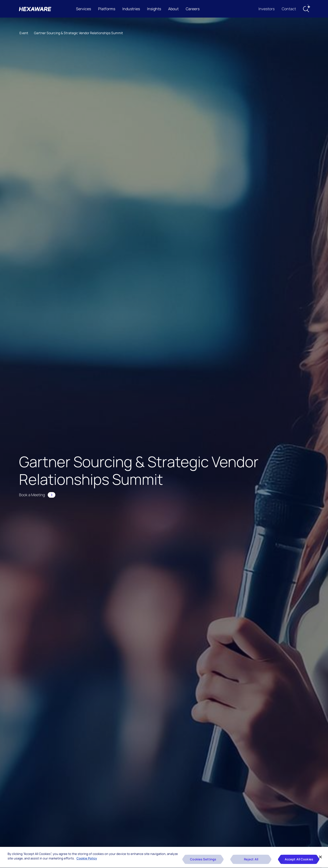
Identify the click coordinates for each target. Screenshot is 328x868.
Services (83, 9)
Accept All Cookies (299, 861)
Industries (131, 9)
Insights (154, 9)
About (173, 9)
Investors (266, 9)
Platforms (107, 9)
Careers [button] (193, 9)
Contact (289, 9)
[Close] (320, 858)
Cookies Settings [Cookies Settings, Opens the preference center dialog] (203, 861)
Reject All (251, 861)
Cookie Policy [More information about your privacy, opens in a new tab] (87, 860)
